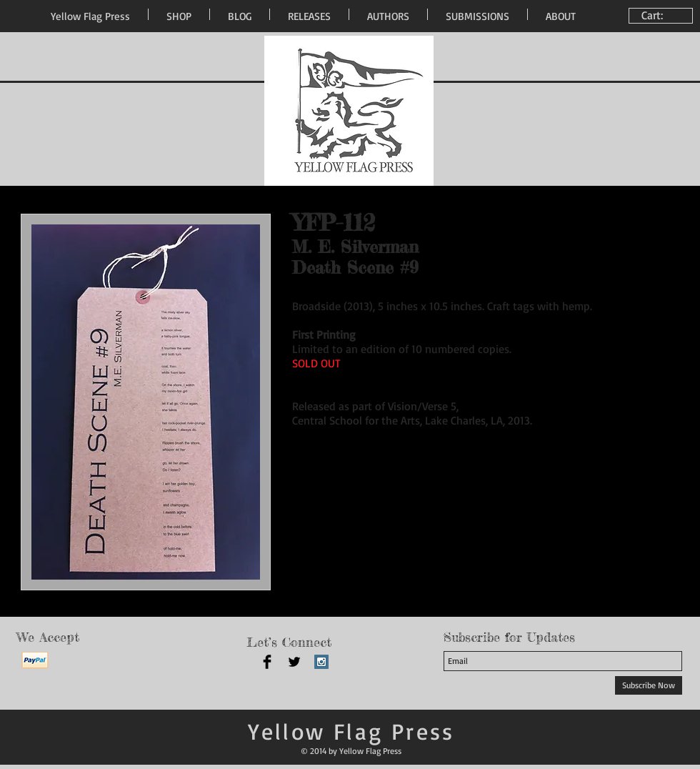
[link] (662, 15)
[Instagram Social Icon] (321, 662)
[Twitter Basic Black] (294, 662)
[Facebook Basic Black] (267, 662)
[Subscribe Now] (649, 685)
